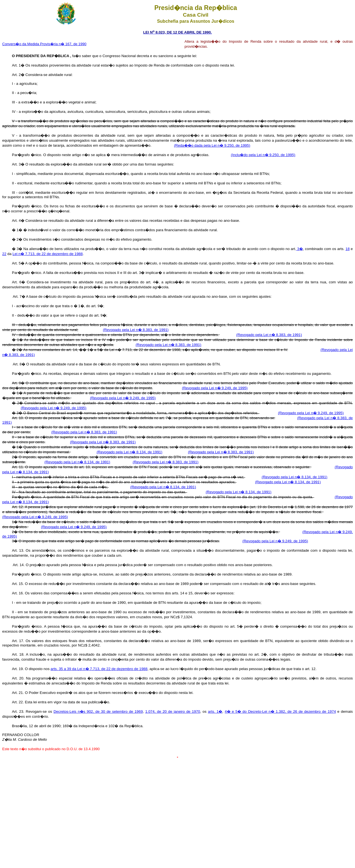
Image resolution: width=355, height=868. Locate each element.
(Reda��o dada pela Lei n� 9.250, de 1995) (212, 145)
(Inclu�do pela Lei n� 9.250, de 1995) (263, 155)
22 (4, 254)
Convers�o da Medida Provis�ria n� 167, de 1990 (44, 44)
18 (348, 249)
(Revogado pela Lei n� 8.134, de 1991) (129, 452)
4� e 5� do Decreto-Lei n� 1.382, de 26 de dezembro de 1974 (280, 712)
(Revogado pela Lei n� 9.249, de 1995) (215, 388)
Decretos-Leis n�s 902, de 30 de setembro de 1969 (98, 712)
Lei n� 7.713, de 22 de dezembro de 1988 (48, 254)
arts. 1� (215, 712)
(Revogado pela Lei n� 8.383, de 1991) (136, 330)
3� (300, 249)
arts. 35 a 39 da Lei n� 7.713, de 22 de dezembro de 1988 (99, 669)
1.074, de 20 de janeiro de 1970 (173, 712)
